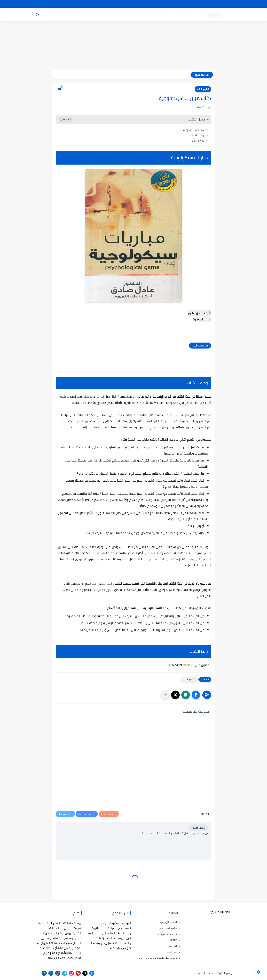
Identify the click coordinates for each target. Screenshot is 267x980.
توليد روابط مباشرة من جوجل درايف (158, 958)
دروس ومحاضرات (59, 15)
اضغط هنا (176, 665)
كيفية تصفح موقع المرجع (203, 4)
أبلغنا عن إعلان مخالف (153, 4)
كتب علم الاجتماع (137, 15)
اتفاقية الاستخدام (168, 928)
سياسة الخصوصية (168, 934)
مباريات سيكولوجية (194, 130)
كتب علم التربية (159, 15)
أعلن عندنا (172, 952)
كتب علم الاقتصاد (114, 15)
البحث (183, 4)
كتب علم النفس (180, 15)
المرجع (199, 973)
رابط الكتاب (198, 141)
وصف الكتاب (197, 135)
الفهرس (173, 946)
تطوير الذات (203, 89)
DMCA (174, 940)
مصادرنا (172, 4)
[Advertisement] (133, 46)
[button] (196, 695)
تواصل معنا (225, 4)
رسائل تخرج (95, 15)
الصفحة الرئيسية (169, 922)
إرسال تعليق (198, 828)
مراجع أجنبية (79, 15)
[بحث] (37, 15)
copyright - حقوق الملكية (125, 4)
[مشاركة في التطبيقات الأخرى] (165, 695)
